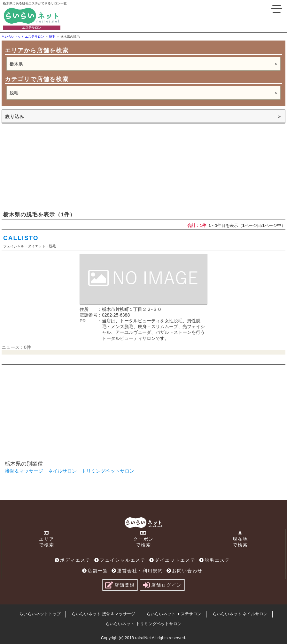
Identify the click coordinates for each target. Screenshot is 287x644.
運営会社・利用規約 (137, 571)
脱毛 (14, 93)
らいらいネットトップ (40, 614)
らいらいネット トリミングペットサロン (143, 624)
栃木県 (16, 64)
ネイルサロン (62, 471)
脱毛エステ (215, 560)
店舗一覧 (95, 571)
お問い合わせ (185, 571)
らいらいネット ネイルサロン (240, 614)
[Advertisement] (50, 167)
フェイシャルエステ (120, 560)
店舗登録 (120, 585)
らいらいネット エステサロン (174, 614)
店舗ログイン (162, 585)
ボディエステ (73, 560)
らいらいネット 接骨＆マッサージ (103, 614)
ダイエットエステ (172, 560)
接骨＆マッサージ (24, 471)
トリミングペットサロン (108, 471)
